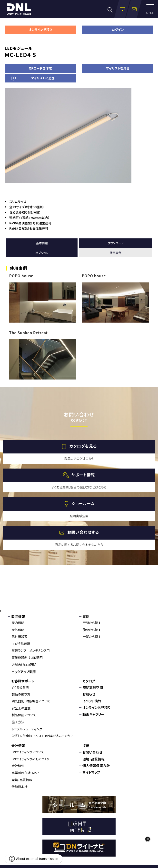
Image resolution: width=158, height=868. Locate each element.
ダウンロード (115, 243)
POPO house (21, 276)
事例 (86, 616)
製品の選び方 (21, 694)
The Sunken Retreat (29, 333)
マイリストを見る (118, 68)
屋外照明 (18, 630)
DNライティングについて (28, 752)
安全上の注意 (21, 708)
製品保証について (24, 715)
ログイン (118, 30)
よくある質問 (20, 687)
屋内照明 (18, 623)
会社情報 (18, 746)
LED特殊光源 (21, 644)
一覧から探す (92, 637)
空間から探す (92, 623)
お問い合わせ (92, 752)
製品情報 (18, 616)
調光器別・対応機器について (31, 701)
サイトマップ (91, 772)
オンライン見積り (40, 30)
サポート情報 (83, 475)
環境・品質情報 (22, 780)
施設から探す (92, 630)
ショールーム (83, 503)
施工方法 (18, 722)
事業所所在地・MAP (25, 773)
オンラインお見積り (96, 707)
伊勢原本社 (19, 787)
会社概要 (18, 766)
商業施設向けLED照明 (27, 657)
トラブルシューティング (27, 729)
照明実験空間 (93, 687)
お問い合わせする (83, 532)
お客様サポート (23, 681)
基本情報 (42, 243)
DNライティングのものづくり (30, 759)
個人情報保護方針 (96, 766)
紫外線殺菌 (19, 637)
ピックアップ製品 (24, 672)
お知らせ (89, 694)
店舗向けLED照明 (24, 665)
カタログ (89, 681)
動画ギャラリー (93, 714)
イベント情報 (92, 701)
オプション (42, 253)
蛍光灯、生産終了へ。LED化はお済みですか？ (42, 736)
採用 (86, 746)
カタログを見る (83, 446)
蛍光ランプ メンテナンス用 (30, 650)
